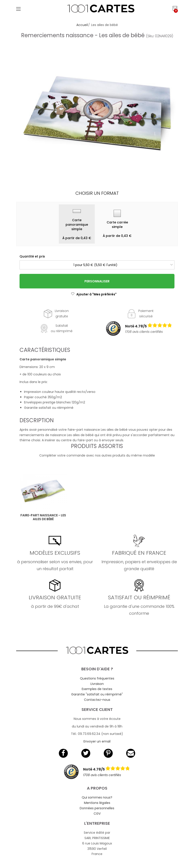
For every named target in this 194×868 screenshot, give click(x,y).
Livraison (97, 684)
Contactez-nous (97, 700)
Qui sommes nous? (97, 797)
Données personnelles (97, 808)
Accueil (82, 25)
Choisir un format (97, 193)
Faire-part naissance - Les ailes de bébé (43, 517)
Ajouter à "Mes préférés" (94, 294)
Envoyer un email (97, 741)
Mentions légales (97, 803)
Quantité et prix (32, 256)
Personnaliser (97, 281)
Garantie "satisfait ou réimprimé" (97, 694)
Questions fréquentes (97, 678)
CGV (97, 814)
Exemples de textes (97, 689)
